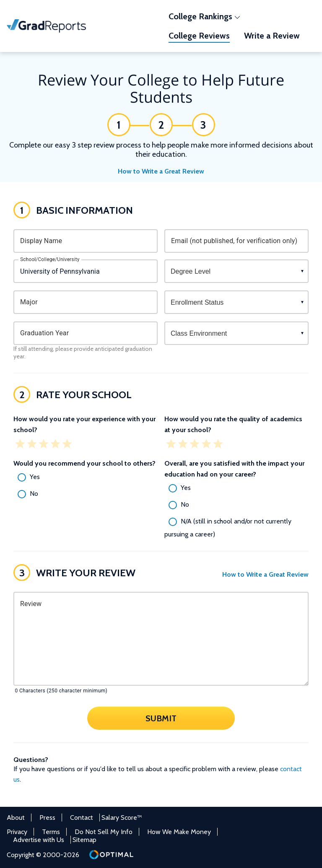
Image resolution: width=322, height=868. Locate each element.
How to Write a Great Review (161, 171)
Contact (82, 817)
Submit (161, 718)
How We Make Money (179, 832)
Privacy (17, 832)
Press (47, 817)
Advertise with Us (39, 840)
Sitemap (84, 840)
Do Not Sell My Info (104, 832)
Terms (51, 832)
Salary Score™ (122, 817)
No (34, 494)
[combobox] (86, 271)
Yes (35, 477)
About (16, 817)
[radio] (86, 477)
